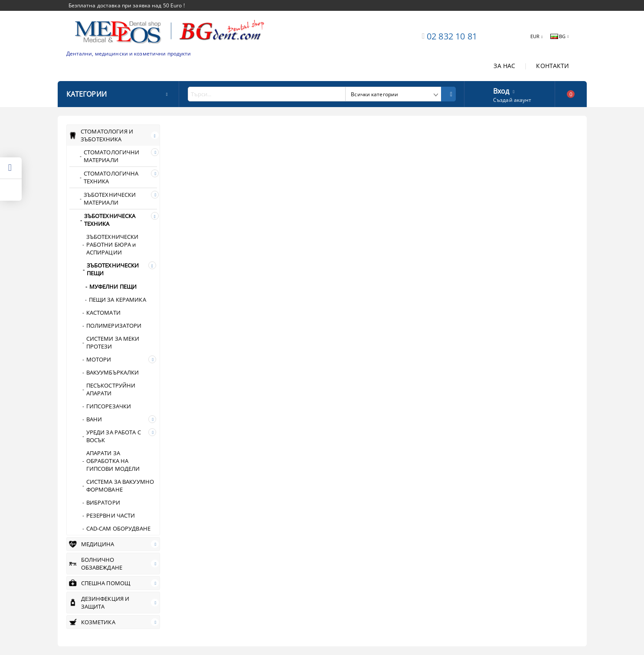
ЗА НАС (504, 66)
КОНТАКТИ (552, 66)
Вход (501, 90)
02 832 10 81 (452, 36)
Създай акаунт (512, 100)
